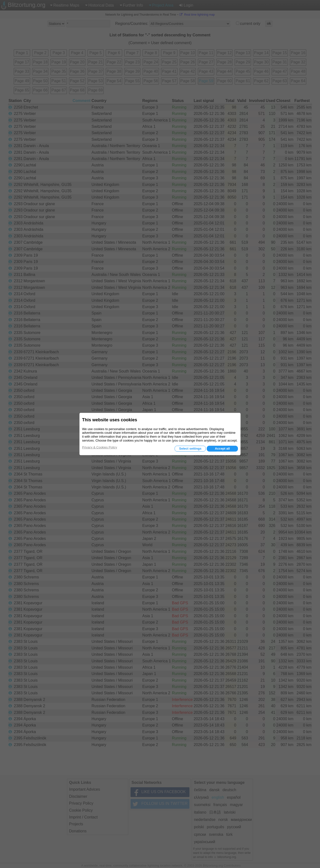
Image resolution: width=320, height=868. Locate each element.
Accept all (222, 449)
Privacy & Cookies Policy (100, 447)
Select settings (190, 449)
